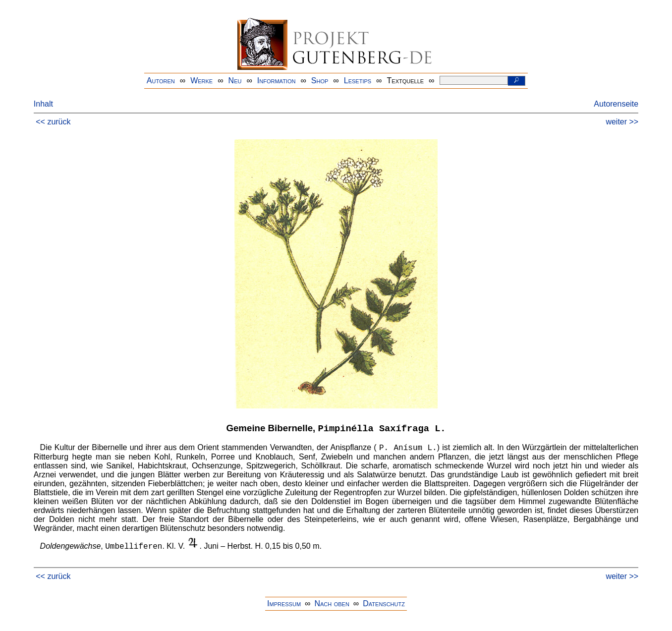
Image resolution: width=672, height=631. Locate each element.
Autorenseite (616, 104)
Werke (201, 81)
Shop (320, 81)
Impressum (284, 603)
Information (277, 81)
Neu (235, 81)
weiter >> (622, 122)
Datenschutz (384, 603)
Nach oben (332, 603)
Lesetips (358, 81)
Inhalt (43, 104)
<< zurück (53, 122)
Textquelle (406, 81)
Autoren (161, 81)
